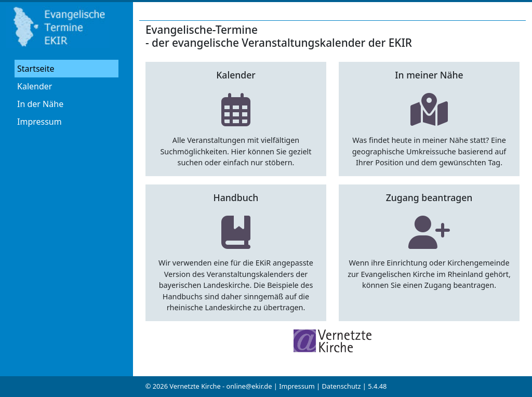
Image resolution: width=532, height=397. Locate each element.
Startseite (36, 69)
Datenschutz (341, 386)
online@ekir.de (249, 386)
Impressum (39, 122)
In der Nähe (40, 104)
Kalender (35, 86)
